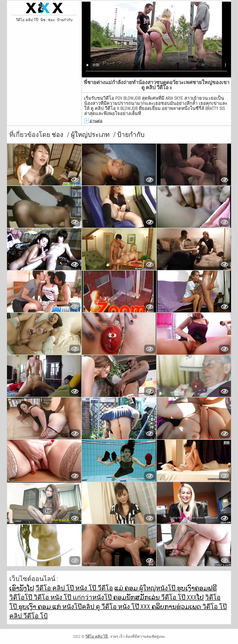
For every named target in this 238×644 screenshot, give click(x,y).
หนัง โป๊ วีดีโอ (94, 588)
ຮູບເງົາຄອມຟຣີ (197, 588)
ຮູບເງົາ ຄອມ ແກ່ (40, 607)
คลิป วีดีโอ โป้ (28, 616)
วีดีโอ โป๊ (174, 597)
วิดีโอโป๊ (21, 597)
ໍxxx (146, 607)
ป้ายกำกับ (65, 20)
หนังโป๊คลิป (79, 607)
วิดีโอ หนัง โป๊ (53, 597)
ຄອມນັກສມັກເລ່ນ (137, 597)
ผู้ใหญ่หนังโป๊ (158, 588)
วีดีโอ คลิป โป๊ (27, 20)
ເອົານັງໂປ (22, 588)
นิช (43, 20)
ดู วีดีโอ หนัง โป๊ (118, 607)
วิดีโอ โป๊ (215, 607)
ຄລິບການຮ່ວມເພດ (177, 607)
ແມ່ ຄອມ (127, 588)
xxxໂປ (195, 597)
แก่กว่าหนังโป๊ (93, 597)
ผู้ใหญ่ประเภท (91, 135)
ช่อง (51, 20)
